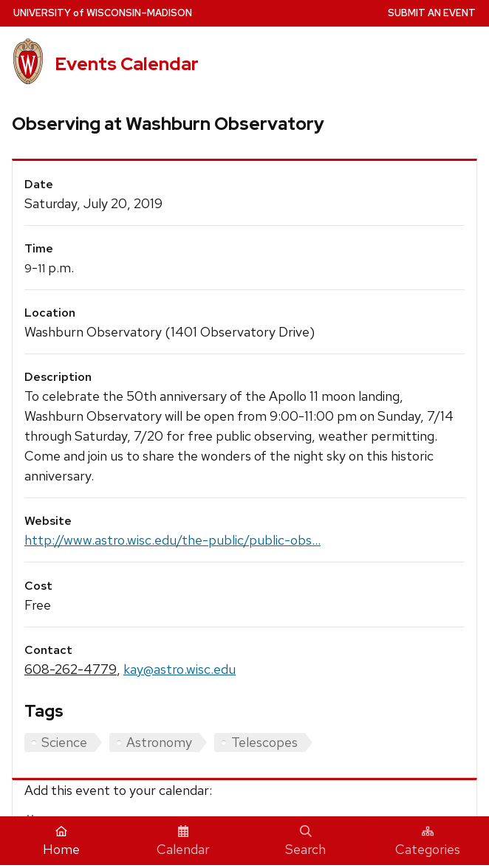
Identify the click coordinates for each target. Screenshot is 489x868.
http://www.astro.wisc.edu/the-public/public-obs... (172, 540)
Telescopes (264, 742)
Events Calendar (127, 63)
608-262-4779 (71, 669)
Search (305, 841)
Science (64, 742)
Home (61, 841)
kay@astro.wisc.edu (179, 669)
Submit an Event (432, 13)
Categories (428, 841)
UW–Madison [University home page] (103, 13)
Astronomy (159, 742)
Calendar (183, 841)
